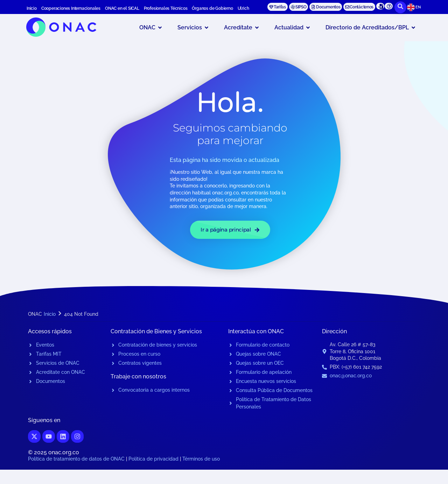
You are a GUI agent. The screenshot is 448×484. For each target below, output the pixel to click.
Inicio (32, 8)
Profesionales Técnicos (166, 8)
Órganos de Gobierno (212, 8)
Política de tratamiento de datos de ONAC (76, 459)
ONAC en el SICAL (122, 8)
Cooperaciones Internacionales (71, 8)
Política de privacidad (153, 459)
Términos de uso (201, 459)
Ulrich (243, 8)
